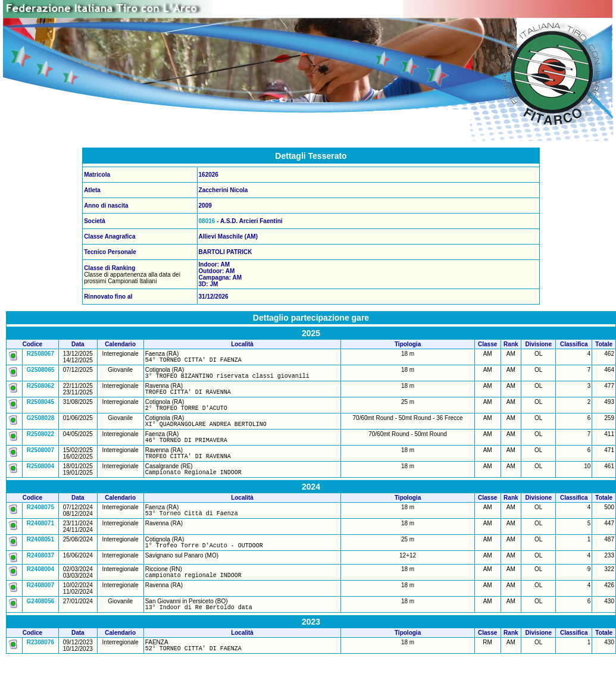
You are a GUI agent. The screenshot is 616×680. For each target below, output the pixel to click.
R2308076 (40, 664)
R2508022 (40, 443)
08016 (207, 221)
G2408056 (41, 621)
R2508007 (40, 461)
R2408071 (40, 539)
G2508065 (41, 372)
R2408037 (40, 573)
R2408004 (40, 587)
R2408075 (40, 521)
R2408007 (40, 605)
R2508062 (40, 389)
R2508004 (40, 479)
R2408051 (40, 555)
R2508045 (40, 407)
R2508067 (40, 354)
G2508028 (41, 425)
